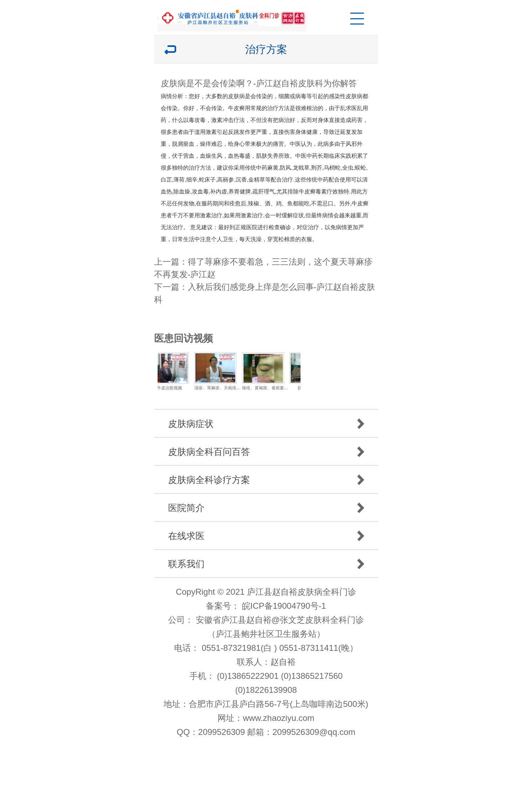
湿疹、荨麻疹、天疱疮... (229, 388)
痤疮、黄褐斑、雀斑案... (277, 388)
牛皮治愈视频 (181, 388)
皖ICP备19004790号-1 (283, 606)
